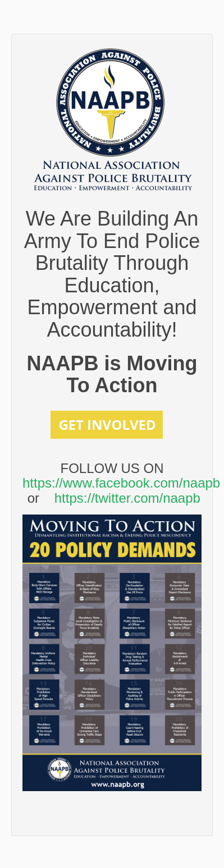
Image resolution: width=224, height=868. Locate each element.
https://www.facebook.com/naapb (121, 483)
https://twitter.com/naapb (127, 498)
